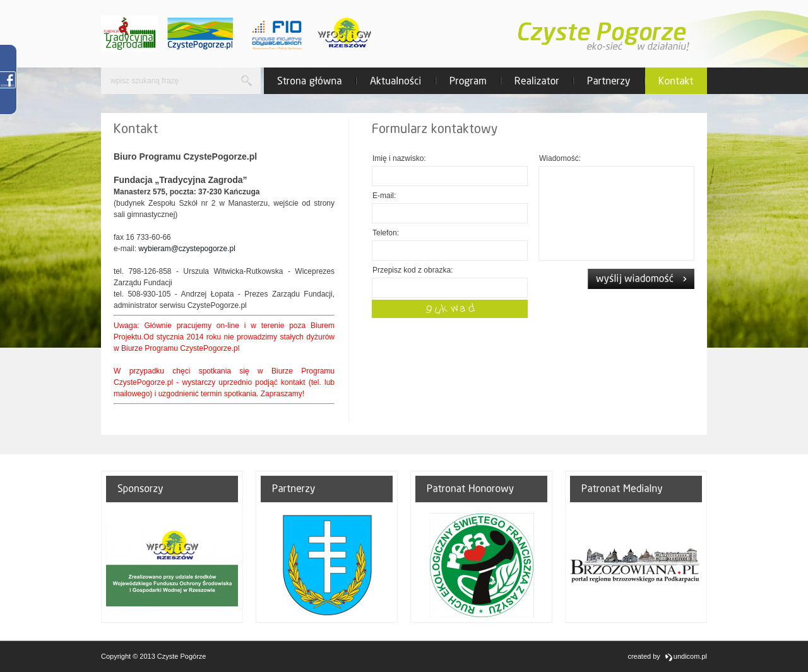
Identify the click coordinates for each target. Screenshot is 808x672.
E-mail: (384, 196)
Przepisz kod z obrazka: (413, 270)
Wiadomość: (560, 158)
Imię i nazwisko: (399, 158)
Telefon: (386, 233)
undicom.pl (686, 657)
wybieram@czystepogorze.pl (187, 249)
